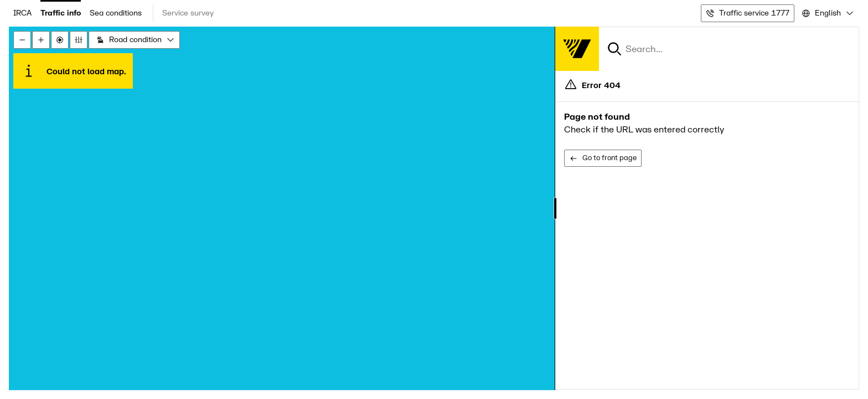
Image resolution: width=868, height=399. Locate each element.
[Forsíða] (577, 49)
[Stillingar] (79, 40)
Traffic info (61, 13)
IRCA (22, 13)
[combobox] (827, 13)
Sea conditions (116, 13)
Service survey (188, 13)
